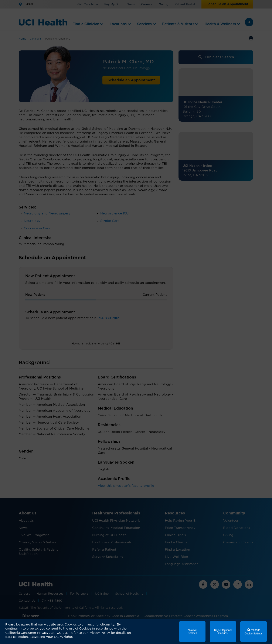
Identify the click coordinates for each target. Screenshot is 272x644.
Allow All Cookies (192, 632)
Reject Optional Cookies (223, 632)
